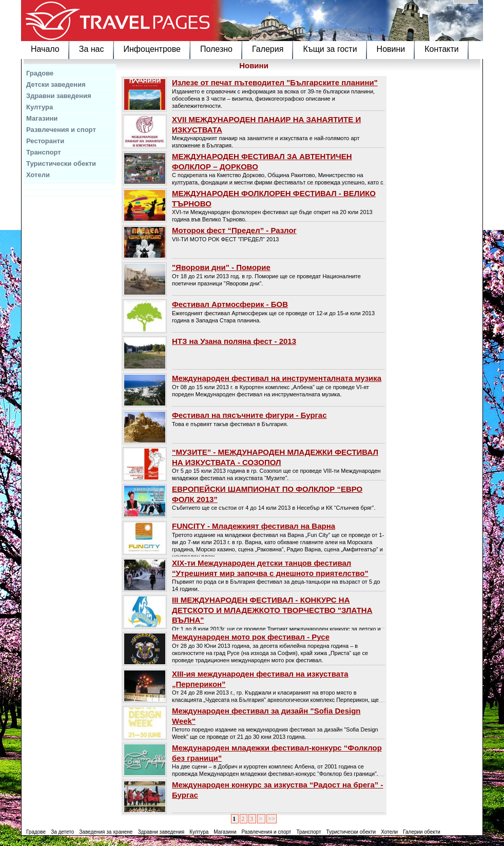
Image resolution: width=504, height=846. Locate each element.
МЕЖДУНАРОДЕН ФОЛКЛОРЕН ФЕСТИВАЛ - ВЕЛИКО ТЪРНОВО (274, 198)
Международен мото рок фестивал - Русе (251, 637)
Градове (40, 73)
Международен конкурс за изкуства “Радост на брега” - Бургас (278, 790)
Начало (45, 49)
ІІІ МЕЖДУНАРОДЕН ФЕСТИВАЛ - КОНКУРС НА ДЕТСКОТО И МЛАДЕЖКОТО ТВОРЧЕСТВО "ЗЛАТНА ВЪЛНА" (272, 610)
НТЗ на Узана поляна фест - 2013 (234, 341)
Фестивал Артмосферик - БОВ (230, 304)
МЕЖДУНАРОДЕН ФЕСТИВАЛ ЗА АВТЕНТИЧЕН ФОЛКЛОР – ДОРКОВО (262, 161)
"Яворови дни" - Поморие (221, 267)
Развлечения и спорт (61, 130)
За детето (62, 832)
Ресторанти (45, 141)
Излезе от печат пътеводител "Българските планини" (275, 82)
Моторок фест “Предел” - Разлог (234, 230)
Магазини (42, 118)
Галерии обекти (422, 832)
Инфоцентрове (152, 49)
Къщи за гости (330, 49)
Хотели (38, 175)
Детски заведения (56, 84)
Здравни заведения (59, 96)
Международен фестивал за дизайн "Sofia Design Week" (266, 716)
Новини (391, 49)
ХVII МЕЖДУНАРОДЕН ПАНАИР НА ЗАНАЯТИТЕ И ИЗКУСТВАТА (266, 124)
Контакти (442, 49)
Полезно (216, 49)
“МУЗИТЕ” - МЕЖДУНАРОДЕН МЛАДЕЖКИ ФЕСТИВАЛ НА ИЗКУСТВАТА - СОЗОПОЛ (275, 457)
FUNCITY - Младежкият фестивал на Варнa (254, 526)
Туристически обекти (61, 164)
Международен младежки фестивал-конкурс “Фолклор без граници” (277, 753)
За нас (92, 49)
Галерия (268, 49)
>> (272, 819)
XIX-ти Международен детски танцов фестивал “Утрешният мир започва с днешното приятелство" (270, 568)
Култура (40, 107)
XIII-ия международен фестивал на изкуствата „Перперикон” (260, 679)
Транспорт (44, 152)
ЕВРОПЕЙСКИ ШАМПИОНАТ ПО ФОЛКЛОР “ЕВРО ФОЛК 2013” (267, 494)
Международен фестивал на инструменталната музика (277, 378)
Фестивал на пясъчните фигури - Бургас (249, 415)
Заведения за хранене (106, 832)
